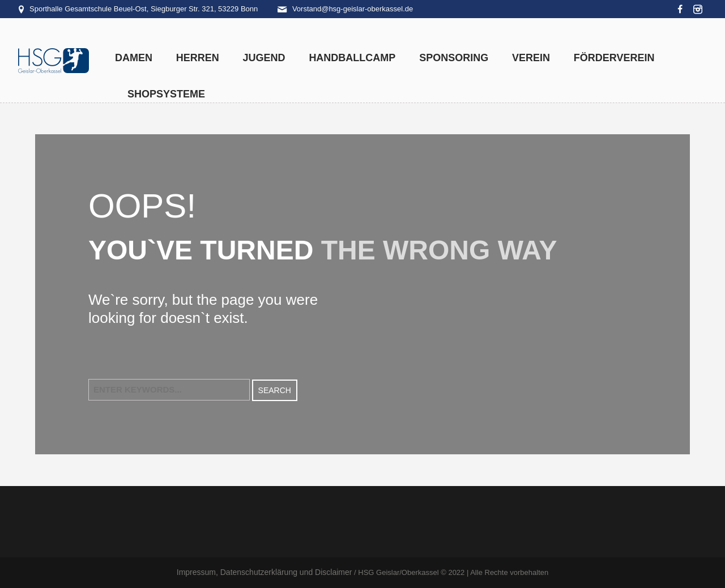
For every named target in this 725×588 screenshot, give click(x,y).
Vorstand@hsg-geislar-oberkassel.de (353, 9)
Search (275, 390)
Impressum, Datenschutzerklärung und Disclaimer (265, 572)
